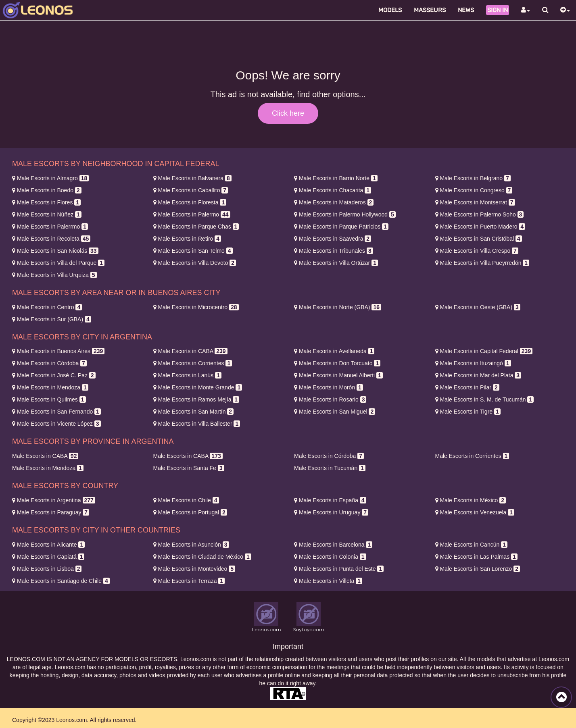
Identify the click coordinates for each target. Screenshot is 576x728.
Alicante (48, 545)
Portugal (190, 512)
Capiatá (48, 557)
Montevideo (194, 569)
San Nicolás (55, 251)
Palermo (192, 214)
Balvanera (192, 178)
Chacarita (333, 190)
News (466, 10)
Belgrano (473, 178)
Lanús (187, 375)
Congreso (474, 190)
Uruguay (331, 512)
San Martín (194, 412)
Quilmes (49, 399)
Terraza (189, 581)
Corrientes (193, 363)
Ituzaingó (473, 363)
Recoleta (51, 239)
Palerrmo (50, 227)
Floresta (190, 202)
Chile (186, 500)
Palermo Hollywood (345, 214)
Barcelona (333, 545)
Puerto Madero (480, 227)
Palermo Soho (480, 214)
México (471, 500)
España (330, 500)
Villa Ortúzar (336, 263)
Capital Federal (484, 351)
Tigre (468, 412)
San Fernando (56, 412)
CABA (190, 351)
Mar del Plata (478, 375)
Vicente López (56, 424)
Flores (46, 202)
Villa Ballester (197, 424)
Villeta (328, 581)
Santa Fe (189, 468)
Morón (329, 387)
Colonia (330, 557)
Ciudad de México (202, 557)
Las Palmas (476, 557)
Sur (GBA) (52, 319)
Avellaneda (334, 351)
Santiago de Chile (61, 581)
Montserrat (475, 202)
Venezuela (475, 512)
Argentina (54, 500)
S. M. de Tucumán (485, 399)
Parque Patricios (341, 227)
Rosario (330, 399)
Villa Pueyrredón (482, 263)
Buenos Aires (58, 351)
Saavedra (333, 239)
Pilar (467, 387)
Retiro (187, 239)
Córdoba (49, 363)
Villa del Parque (58, 263)
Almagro (50, 178)
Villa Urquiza (54, 275)
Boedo (47, 190)
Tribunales (334, 251)
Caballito (191, 190)
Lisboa (47, 569)
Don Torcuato (337, 363)
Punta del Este (339, 569)
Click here (288, 113)
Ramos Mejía (196, 399)
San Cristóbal (479, 239)
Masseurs (430, 10)
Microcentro (196, 307)
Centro (47, 307)
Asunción (191, 545)
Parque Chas (196, 227)
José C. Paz (54, 375)
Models (390, 10)
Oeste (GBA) (478, 307)
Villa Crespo (477, 251)
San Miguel (335, 412)
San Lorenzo (478, 569)
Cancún (471, 545)
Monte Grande (198, 387)
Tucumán (330, 468)
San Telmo (193, 251)
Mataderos (334, 202)
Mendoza (50, 387)
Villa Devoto (195, 263)
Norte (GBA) (338, 307)
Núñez (47, 214)
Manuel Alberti (338, 375)
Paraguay (51, 512)
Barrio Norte (336, 178)
